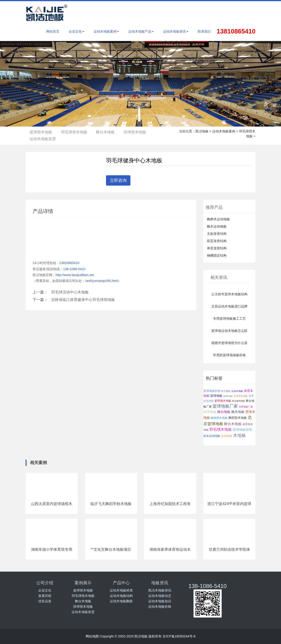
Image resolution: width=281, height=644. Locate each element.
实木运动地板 (212, 436)
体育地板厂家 (246, 407)
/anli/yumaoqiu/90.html (102, 281)
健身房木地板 (219, 418)
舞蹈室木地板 (238, 418)
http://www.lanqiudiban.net (75, 275)
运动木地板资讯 (176, 31)
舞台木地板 (115, 132)
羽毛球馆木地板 (80, 132)
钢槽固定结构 (217, 255)
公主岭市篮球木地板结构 (229, 294)
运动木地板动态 (160, 596)
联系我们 (204, 31)
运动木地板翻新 (121, 601)
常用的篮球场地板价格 (229, 355)
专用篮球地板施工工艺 (229, 318)
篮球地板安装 (243, 430)
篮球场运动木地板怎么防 (229, 331)
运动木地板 (237, 391)
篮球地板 (216, 396)
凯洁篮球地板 (239, 401)
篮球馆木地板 (43, 132)
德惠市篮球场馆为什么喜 (229, 343)
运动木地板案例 (106, 31)
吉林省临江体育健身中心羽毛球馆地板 (83, 300)
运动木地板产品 (141, 31)
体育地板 (210, 412)
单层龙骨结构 (217, 248)
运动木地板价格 (160, 607)
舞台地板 (224, 412)
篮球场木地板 (223, 401)
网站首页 (53, 31)
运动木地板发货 (45, 139)
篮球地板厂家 (225, 406)
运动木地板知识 (160, 601)
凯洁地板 (202, 131)
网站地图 (92, 636)
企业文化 (76, 31)
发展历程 (45, 596)
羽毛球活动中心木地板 (70, 292)
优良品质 (45, 601)
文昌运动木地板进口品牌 (229, 306)
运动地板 (227, 436)
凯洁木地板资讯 (160, 590)
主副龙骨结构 (217, 234)
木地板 (239, 435)
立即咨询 (118, 180)
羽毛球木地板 (220, 429)
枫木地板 (238, 412)
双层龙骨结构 (217, 241)
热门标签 (214, 378)
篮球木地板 (228, 396)
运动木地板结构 (121, 596)
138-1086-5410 (74, 269)
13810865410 (69, 263)
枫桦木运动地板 (218, 219)
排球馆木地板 (148, 132)
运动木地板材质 (121, 590)
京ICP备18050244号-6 (179, 636)
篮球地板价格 (212, 391)
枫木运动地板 (217, 226)
